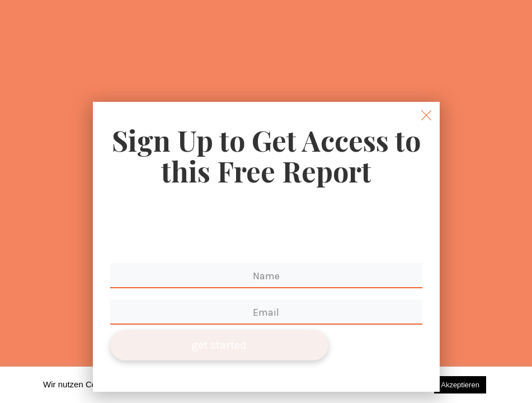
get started (219, 345)
